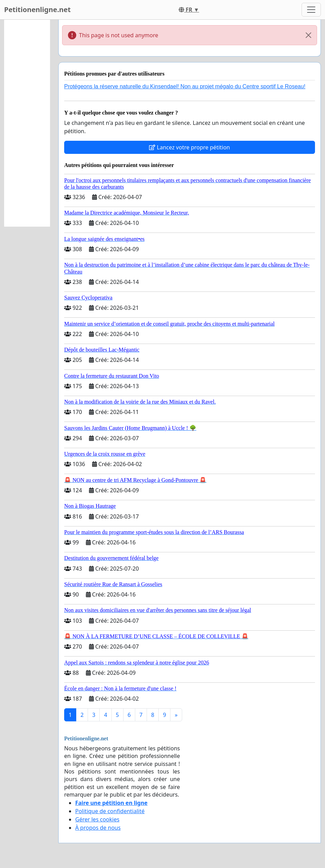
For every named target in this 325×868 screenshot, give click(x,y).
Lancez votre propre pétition (189, 147)
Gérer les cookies (97, 819)
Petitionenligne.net (37, 9)
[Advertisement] (27, 123)
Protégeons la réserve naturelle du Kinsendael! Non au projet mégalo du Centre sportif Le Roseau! (185, 86)
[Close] (308, 35)
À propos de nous (98, 828)
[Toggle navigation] (311, 10)
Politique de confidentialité (110, 811)
